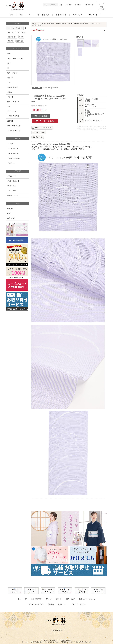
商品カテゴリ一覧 (38, 23)
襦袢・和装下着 (36, 599)
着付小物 (48, 599)
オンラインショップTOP (35, 604)
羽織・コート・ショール (87, 599)
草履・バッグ (70, 599)
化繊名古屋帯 (60, 23)
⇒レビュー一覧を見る (15, 278)
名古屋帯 (51, 23)
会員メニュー (62, 604)
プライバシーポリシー (78, 604)
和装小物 (59, 599)
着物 (19, 599)
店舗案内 (51, 604)
